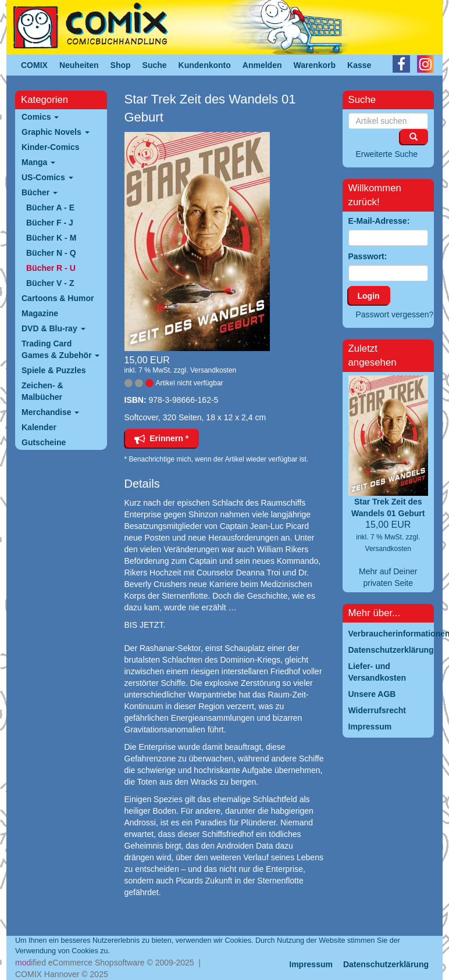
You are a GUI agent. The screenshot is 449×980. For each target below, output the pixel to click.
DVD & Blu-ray (54, 328)
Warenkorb (315, 65)
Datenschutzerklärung (386, 964)
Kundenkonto (205, 65)
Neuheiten (79, 65)
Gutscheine (44, 442)
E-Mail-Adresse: (379, 221)
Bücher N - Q (51, 253)
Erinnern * (162, 438)
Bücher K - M (51, 238)
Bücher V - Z (50, 283)
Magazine (40, 313)
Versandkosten (213, 370)
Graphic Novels (56, 132)
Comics (40, 117)
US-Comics (47, 177)
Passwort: (368, 256)
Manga (38, 162)
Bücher (40, 192)
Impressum (311, 964)
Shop (121, 65)
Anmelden (262, 65)
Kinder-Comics (51, 147)
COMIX (34, 65)
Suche (155, 65)
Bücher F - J (50, 223)
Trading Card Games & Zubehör (60, 349)
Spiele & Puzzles (54, 370)
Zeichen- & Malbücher (42, 391)
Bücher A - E (50, 208)
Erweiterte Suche (387, 154)
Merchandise (50, 412)
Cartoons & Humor (58, 298)
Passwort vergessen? (395, 314)
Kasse (359, 65)
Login (369, 296)
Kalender (39, 427)
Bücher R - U (51, 268)
